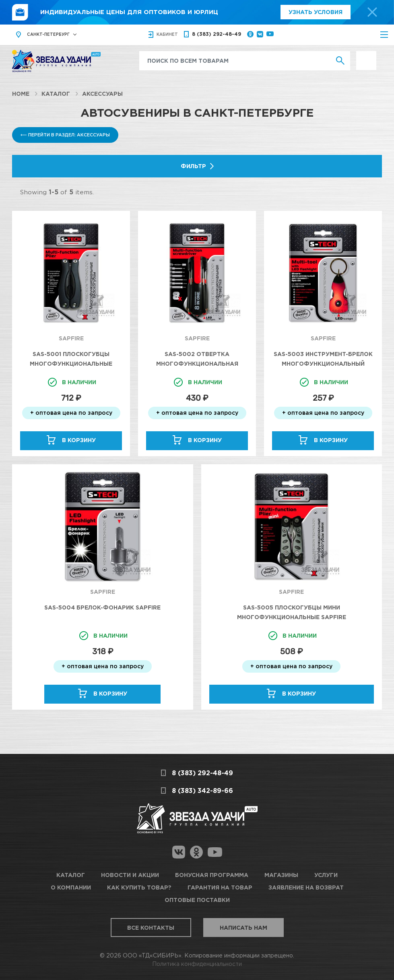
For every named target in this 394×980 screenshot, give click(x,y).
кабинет (167, 34)
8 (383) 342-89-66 (202, 791)
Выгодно (366, 55)
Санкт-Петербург (48, 34)
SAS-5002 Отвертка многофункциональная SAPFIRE (197, 363)
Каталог (56, 94)
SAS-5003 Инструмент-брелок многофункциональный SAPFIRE (323, 363)
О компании (71, 887)
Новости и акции (130, 875)
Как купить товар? (139, 887)
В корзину (79, 440)
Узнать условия (316, 12)
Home (21, 94)
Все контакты (151, 927)
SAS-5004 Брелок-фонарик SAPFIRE (102, 607)
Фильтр (193, 166)
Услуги (326, 875)
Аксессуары (102, 94)
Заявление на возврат (306, 887)
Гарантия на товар (220, 887)
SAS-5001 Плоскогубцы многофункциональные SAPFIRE (71, 363)
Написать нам (243, 927)
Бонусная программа (212, 875)
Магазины (281, 875)
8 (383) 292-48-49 (217, 34)
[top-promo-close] (372, 12)
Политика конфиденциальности (197, 964)
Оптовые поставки (197, 900)
